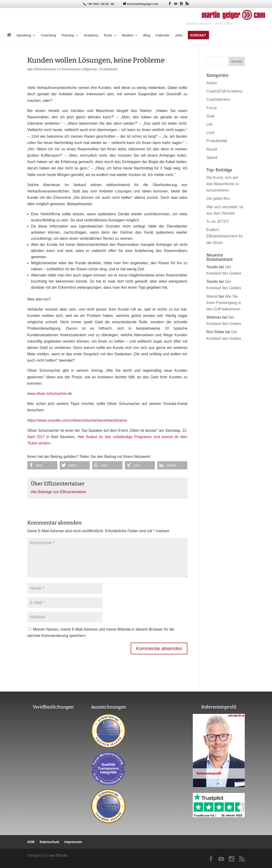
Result (212, 149)
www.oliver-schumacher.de (50, 394)
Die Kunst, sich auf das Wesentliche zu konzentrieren (223, 184)
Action (212, 83)
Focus (212, 108)
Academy (91, 35)
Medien (128, 35)
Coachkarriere (218, 99)
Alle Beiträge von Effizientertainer (59, 492)
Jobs (179, 35)
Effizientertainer (45, 69)
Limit (210, 133)
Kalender (163, 35)
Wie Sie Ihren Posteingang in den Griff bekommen (224, 303)
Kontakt (198, 35)
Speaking (24, 35)
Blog (147, 35)
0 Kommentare (70, 69)
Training (67, 35)
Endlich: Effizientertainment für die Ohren (225, 236)
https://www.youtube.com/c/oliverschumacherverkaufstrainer (77, 420)
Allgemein (90, 69)
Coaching (48, 35)
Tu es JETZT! (218, 222)
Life (209, 124)
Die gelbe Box (218, 198)
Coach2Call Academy (224, 91)
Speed (212, 158)
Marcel (212, 296)
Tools (108, 35)
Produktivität (108, 69)
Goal (210, 116)
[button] (42, 465)
